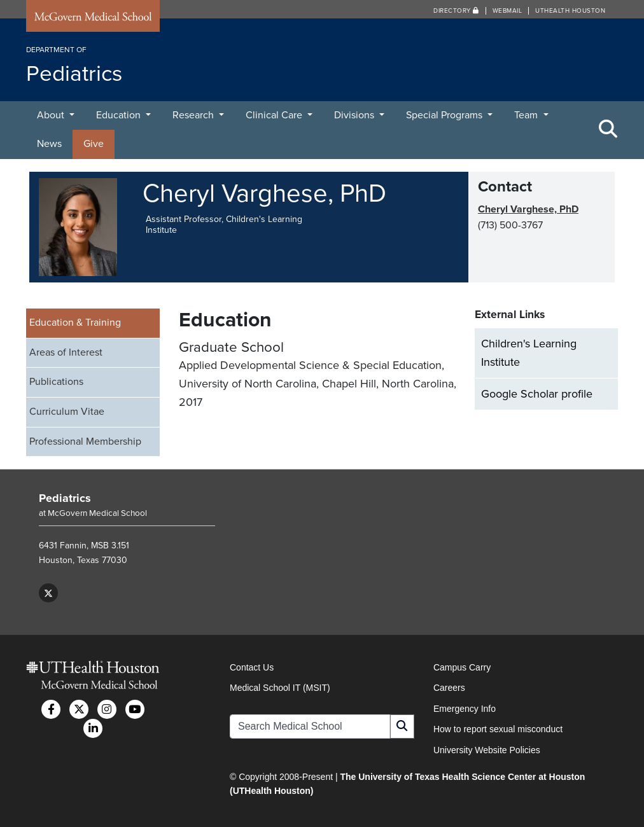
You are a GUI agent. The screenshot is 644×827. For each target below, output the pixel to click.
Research (194, 115)
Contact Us (252, 667)
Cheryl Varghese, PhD (528, 209)
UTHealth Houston (570, 11)
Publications (56, 382)
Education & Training (75, 323)
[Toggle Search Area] (608, 130)
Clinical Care (275, 115)
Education (120, 115)
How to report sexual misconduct (498, 729)
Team (527, 115)
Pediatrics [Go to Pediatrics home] (65, 498)
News (49, 144)
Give (94, 144)
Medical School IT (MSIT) (280, 688)
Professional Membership (85, 441)
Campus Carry (462, 667)
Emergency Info (465, 709)
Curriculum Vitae (67, 412)
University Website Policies (487, 750)
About (52, 115)
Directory (456, 11)
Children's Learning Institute (529, 353)
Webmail (507, 11)
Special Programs (445, 115)
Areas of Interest (66, 352)
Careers (449, 688)
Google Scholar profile (537, 394)
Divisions (355, 115)
